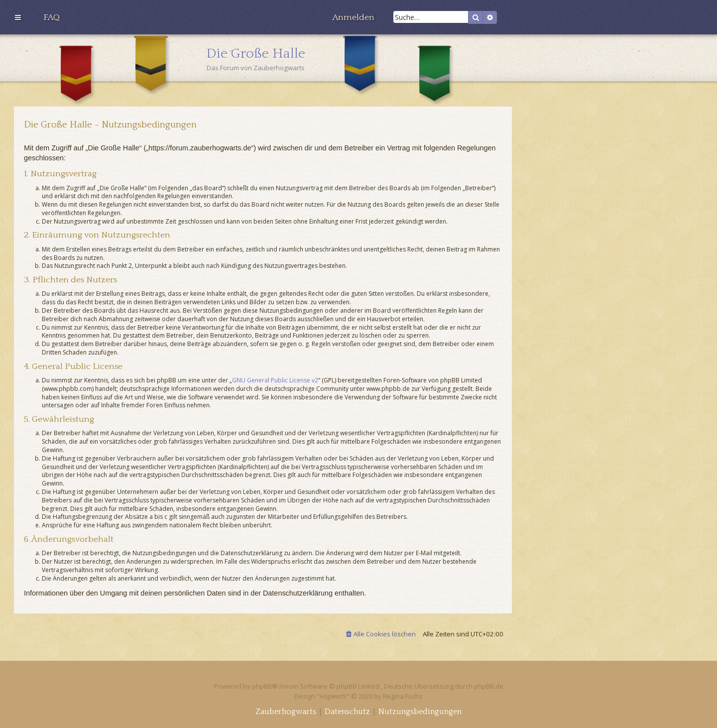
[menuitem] (52, 17)
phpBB (262, 686)
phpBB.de (489, 686)
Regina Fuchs (403, 696)
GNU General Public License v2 (275, 380)
